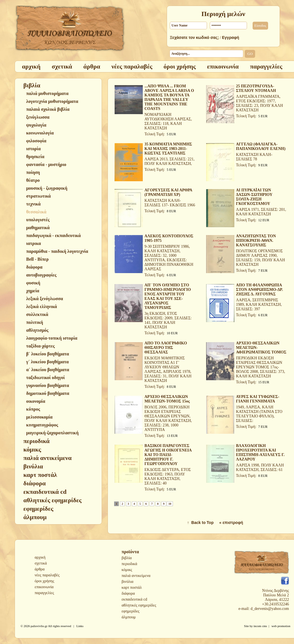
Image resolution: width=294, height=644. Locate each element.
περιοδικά (129, 564)
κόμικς (127, 570)
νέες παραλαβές (47, 575)
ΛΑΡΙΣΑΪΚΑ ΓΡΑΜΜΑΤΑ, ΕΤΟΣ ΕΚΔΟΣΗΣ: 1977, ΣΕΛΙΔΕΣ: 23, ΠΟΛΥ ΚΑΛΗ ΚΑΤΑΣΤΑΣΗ (260, 103)
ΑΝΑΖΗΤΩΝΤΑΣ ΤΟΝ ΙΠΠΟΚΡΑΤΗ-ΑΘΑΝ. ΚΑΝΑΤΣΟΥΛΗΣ (256, 241)
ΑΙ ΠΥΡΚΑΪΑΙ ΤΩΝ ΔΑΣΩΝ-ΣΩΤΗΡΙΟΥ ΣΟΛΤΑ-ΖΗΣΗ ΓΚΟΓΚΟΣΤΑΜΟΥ (254, 197)
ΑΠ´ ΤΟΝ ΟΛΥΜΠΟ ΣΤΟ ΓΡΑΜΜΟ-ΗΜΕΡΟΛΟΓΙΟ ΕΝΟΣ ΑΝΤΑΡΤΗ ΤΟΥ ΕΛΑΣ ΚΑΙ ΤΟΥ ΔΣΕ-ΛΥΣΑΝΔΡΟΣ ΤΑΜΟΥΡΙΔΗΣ (168, 296)
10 (170, 504)
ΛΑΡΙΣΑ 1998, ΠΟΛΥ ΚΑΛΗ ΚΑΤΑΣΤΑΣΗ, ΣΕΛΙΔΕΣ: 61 (260, 467)
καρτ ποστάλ (132, 587)
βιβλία (127, 558)
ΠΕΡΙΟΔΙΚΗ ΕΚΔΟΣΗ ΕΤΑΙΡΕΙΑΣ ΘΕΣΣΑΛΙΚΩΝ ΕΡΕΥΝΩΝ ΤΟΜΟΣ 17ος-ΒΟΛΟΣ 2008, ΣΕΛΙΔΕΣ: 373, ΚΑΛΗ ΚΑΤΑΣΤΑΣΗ (260, 367)
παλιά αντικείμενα (136, 576)
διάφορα (128, 593)
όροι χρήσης (44, 581)
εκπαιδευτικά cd (134, 599)
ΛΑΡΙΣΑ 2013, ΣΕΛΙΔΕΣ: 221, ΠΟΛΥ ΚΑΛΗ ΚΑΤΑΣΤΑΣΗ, (170, 161)
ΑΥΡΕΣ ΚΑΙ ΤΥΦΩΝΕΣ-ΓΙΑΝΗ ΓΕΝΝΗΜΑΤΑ (258, 399)
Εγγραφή (230, 37)
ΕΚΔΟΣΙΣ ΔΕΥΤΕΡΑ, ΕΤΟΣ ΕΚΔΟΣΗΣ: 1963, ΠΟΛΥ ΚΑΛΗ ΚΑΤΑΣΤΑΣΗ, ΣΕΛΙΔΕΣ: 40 (168, 476)
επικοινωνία (44, 587)
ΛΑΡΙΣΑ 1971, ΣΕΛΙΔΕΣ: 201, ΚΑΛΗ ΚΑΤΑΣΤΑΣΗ (261, 212)
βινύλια (128, 582)
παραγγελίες (44, 593)
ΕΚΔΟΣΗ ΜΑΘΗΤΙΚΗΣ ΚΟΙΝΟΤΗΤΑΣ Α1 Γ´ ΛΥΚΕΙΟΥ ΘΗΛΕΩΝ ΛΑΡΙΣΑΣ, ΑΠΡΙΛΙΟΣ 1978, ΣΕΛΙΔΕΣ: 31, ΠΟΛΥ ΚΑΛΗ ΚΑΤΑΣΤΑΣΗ (168, 369)
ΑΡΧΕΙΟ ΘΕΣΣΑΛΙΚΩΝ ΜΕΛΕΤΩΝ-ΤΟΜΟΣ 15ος (167, 399)
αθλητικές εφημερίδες (139, 605)
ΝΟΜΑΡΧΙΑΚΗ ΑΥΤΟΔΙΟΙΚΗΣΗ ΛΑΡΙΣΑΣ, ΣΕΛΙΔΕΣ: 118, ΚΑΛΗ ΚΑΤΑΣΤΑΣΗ (168, 121)
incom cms (260, 626)
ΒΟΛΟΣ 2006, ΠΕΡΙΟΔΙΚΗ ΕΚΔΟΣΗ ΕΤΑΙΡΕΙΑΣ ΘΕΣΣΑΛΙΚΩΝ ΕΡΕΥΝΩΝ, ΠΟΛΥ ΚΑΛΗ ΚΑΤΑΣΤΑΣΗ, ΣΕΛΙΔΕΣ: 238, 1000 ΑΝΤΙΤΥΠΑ (168, 418)
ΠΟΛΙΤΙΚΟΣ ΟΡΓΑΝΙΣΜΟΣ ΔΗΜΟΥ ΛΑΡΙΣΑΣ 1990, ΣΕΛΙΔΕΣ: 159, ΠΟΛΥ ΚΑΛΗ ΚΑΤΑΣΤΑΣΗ (260, 258)
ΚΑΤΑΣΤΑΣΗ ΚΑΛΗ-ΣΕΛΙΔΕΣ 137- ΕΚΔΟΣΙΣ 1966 (170, 203)
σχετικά (41, 563)
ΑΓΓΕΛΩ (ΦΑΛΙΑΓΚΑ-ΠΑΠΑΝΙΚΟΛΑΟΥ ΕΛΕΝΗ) (261, 146)
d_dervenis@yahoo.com (270, 609)
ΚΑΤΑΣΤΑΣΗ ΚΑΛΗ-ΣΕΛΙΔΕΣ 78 (254, 157)
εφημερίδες (131, 611)
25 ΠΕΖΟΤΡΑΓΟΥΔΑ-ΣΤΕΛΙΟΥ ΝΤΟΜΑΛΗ (256, 88)
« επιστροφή (231, 523)
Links (80, 626)
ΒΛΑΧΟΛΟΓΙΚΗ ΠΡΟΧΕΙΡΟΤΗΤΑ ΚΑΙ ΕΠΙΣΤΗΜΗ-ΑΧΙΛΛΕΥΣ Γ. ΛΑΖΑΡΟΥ (260, 452)
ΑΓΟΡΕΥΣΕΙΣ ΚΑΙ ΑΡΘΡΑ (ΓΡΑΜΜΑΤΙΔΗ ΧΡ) (168, 192)
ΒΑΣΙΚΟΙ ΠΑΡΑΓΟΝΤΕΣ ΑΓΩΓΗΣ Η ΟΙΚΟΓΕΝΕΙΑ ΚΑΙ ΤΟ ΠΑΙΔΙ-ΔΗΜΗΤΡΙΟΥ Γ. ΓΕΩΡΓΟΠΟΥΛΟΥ (168, 455)
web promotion (281, 626)
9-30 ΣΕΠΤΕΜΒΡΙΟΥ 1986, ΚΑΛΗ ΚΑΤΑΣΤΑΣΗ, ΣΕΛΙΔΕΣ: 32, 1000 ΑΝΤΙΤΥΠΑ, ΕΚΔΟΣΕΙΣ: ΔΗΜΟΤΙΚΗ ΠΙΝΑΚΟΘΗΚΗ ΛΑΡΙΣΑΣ (169, 258)
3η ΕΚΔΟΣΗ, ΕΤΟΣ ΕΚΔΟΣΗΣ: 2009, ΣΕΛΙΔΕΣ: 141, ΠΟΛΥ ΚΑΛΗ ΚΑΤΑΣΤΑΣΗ (168, 320)
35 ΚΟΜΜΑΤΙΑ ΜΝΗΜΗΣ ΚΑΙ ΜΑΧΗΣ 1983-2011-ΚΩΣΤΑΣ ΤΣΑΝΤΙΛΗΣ (168, 149)
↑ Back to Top (201, 523)
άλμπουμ (129, 617)
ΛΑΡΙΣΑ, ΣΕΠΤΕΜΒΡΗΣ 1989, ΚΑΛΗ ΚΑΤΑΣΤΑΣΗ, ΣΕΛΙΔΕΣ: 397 (259, 305)
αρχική (40, 557)
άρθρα (40, 569)
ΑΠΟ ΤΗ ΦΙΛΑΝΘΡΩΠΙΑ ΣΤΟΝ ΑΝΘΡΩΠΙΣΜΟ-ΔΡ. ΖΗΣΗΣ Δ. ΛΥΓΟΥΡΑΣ (260, 290)
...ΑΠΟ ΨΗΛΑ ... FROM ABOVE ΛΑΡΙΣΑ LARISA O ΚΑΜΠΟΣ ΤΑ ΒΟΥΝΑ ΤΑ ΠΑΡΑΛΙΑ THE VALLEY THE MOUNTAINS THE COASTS (169, 97)
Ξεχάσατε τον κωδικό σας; (194, 37)
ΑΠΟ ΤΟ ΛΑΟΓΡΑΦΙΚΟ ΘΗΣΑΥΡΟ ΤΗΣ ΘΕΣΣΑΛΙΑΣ (166, 348)
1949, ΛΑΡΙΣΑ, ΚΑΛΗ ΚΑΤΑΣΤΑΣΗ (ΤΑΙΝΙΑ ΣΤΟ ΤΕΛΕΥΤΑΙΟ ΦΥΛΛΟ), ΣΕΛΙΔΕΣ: (259, 414)
